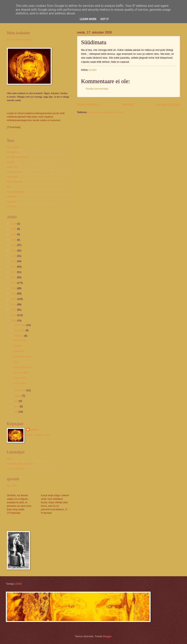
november (20, 330)
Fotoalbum (13, 152)
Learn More (88, 19)
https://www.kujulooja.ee (20, 40)
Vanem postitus (168, 105)
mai (16, 412)
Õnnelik (17, 346)
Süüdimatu (19, 351)
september (20, 390)
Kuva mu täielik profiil (38, 435)
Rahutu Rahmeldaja (18, 157)
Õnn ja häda (20, 340)
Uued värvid (20, 378)
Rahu (16, 362)
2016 (14, 277)
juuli (16, 401)
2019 (14, 261)
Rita (9, 187)
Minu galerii (13, 147)
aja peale (12, 485)
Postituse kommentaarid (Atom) (106, 112)
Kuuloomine (20, 383)
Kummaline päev (22, 367)
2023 (14, 240)
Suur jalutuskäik (16, 192)
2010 (14, 310)
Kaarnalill (12, 177)
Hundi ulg (12, 167)
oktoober (19, 336)
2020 (14, 256)
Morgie (11, 162)
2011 (14, 304)
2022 (14, 245)
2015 (14, 283)
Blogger (107, 636)
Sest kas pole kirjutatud (20, 464)
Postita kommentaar (97, 89)
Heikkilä (11, 197)
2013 (14, 293)
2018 (14, 267)
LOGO (18, 584)
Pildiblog (12, 206)
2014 (14, 288)
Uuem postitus (88, 105)
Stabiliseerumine (22, 356)
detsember (20, 325)
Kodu (10, 459)
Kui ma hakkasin (16, 468)
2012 (14, 299)
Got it (105, 19)
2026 (14, 224)
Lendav (35, 430)
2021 (14, 250)
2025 (14, 229)
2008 (14, 321)
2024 (14, 234)
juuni (17, 406)
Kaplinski (12, 202)
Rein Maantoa (15, 182)
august (18, 396)
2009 (14, 315)
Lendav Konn (14, 172)
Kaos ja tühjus (21, 373)
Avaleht (128, 105)
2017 (14, 272)
